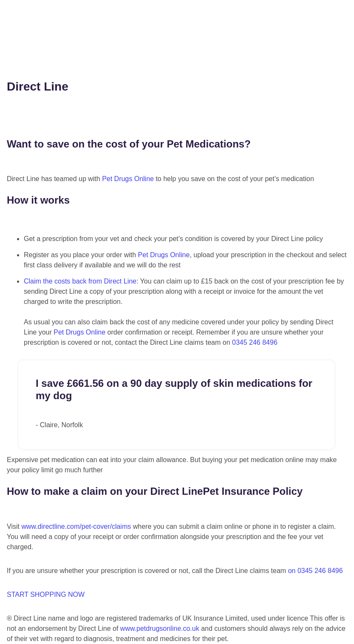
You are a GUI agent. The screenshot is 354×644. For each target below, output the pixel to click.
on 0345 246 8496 (316, 571)
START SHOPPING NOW (46, 594)
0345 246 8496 (255, 342)
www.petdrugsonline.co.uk (160, 628)
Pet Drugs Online (128, 179)
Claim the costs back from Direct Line (80, 281)
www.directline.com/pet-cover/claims (76, 526)
